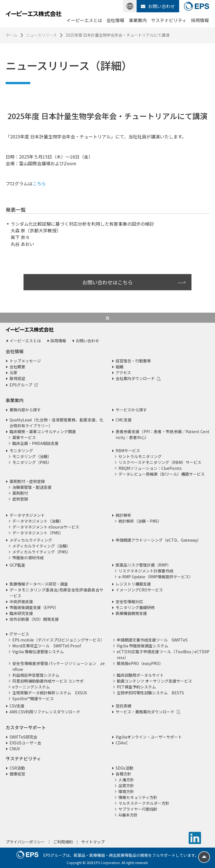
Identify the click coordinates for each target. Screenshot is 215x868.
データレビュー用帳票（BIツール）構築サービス (162, 474)
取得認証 (17, 378)
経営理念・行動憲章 (133, 361)
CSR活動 (17, 768)
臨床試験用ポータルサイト (140, 675)
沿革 (13, 372)
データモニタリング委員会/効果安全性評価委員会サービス (56, 593)
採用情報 (200, 20)
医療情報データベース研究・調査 (39, 584)
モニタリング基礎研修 (135, 607)
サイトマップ (93, 842)
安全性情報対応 (129, 602)
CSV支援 (17, 706)
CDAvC (122, 743)
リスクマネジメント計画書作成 (146, 571)
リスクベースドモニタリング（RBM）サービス (160, 462)
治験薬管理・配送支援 (32, 487)
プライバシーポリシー (25, 842)
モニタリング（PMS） (32, 462)
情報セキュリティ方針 (138, 797)
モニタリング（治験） (32, 456)
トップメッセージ (25, 361)
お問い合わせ (158, 6)
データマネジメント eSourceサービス (46, 527)
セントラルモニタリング (140, 456)
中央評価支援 (21, 602)
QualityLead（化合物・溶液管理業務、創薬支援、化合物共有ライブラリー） (56, 423)
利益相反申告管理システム (36, 675)
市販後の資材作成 (28, 558)
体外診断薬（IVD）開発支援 (34, 619)
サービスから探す (131, 410)
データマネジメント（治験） (38, 521)
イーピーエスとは (84, 20)
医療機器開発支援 (131, 613)
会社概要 (17, 367)
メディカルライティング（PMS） (41, 552)
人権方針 (126, 780)
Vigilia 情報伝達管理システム (38, 652)
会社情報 (115, 20)
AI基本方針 (128, 815)
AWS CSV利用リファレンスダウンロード (45, 712)
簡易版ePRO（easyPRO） (140, 663)
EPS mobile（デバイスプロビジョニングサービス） (58, 640)
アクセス (123, 372)
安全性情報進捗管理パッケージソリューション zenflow (59, 666)
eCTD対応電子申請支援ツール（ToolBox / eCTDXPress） (163, 654)
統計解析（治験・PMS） (140, 521)
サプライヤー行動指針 (138, 809)
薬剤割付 (20, 493)
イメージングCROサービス (139, 590)
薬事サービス (24, 437)
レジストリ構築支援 (133, 584)
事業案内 (138, 20)
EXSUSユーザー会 (25, 743)
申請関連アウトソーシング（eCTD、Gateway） (158, 540)
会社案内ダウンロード (135, 378)
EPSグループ (21, 385)
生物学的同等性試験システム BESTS (150, 693)
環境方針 (126, 791)
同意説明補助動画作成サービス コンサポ (48, 681)
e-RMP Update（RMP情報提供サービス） (156, 577)
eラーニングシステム (31, 687)
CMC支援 (124, 420)
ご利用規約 (63, 842)
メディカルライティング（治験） (41, 546)
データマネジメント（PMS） (38, 533)
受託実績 (123, 706)
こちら (39, 183)
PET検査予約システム (136, 687)
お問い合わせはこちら (107, 282)
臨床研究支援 (21, 613)
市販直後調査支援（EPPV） (34, 607)
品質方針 (126, 786)
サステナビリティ (169, 20)
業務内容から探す (25, 410)
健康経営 (17, 774)
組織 (120, 367)
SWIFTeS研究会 (23, 737)
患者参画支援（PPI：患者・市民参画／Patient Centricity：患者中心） (163, 434)
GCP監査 (17, 565)
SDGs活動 (124, 768)
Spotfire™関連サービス (33, 699)
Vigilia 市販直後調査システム (142, 646)
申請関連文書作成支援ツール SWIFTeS (152, 640)
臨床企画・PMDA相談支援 (35, 443)
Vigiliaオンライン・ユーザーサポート (149, 737)
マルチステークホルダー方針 (144, 803)
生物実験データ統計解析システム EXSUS (50, 693)
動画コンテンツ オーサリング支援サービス (154, 681)
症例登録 (20, 499)
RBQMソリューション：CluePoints (150, 468)
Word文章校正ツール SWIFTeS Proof (47, 646)
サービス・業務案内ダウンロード (145, 712)
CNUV (15, 749)
